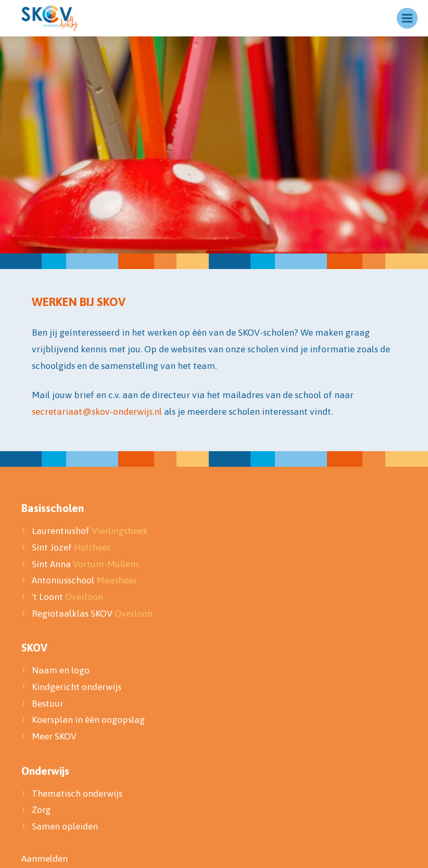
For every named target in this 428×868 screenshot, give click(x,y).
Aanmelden (45, 859)
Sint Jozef (71, 547)
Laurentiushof (90, 531)
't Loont (67, 597)
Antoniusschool (84, 580)
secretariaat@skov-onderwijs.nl (97, 412)
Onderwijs (45, 771)
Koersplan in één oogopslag (88, 720)
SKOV (34, 647)
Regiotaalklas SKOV (92, 614)
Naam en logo (61, 670)
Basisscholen (53, 508)
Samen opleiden (65, 826)
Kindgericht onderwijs (77, 687)
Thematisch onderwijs (77, 794)
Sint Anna (85, 564)
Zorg (41, 810)
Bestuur (49, 704)
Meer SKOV (54, 736)
